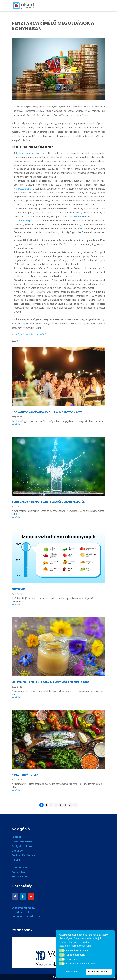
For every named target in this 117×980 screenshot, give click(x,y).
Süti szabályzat (21, 872)
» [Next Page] (76, 805)
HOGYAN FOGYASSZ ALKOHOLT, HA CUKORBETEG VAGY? (47, 412)
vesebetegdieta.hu (23, 908)
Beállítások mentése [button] (99, 972)
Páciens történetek (23, 856)
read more (58, 425)
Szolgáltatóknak (22, 846)
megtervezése (36, 153)
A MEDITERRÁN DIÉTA (25, 775)
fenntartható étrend (73, 216)
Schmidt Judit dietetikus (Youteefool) (29, 334)
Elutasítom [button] (72, 972)
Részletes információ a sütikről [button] (75, 946)
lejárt (80, 228)
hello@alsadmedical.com (28, 916)
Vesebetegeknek (22, 842)
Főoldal (16, 837)
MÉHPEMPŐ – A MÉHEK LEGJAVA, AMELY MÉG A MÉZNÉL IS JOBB (51, 682)
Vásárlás (17, 851)
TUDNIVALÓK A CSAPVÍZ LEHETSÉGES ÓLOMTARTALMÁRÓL (48, 502)
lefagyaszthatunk (22, 189)
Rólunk (16, 860)
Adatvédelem (20, 868)
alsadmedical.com (23, 912)
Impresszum (19, 877)
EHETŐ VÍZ (18, 589)
